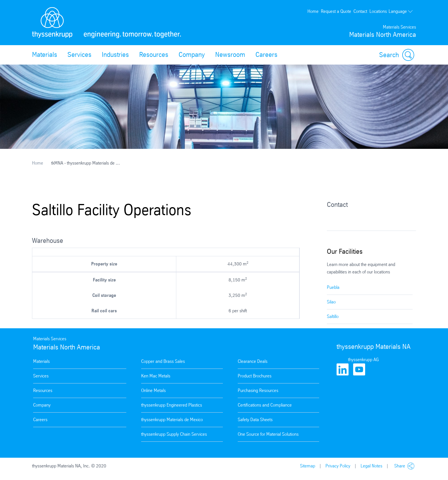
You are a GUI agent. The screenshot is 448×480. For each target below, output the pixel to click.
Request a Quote (336, 11)
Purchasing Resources (258, 390)
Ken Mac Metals (156, 376)
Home (313, 11)
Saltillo (333, 316)
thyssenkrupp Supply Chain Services (174, 434)
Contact (360, 11)
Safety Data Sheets (255, 420)
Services (79, 55)
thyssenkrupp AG (363, 360)
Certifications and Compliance (265, 405)
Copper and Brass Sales (163, 361)
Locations (378, 11)
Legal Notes (371, 466)
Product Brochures (255, 376)
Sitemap (308, 466)
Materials (45, 55)
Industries (115, 55)
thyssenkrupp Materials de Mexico (172, 420)
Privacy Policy (338, 466)
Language (401, 11)
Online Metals (153, 390)
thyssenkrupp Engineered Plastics (172, 405)
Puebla (333, 287)
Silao (331, 302)
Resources (154, 55)
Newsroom (230, 55)
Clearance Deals (253, 361)
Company (192, 55)
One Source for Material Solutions (268, 434)
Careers (266, 55)
